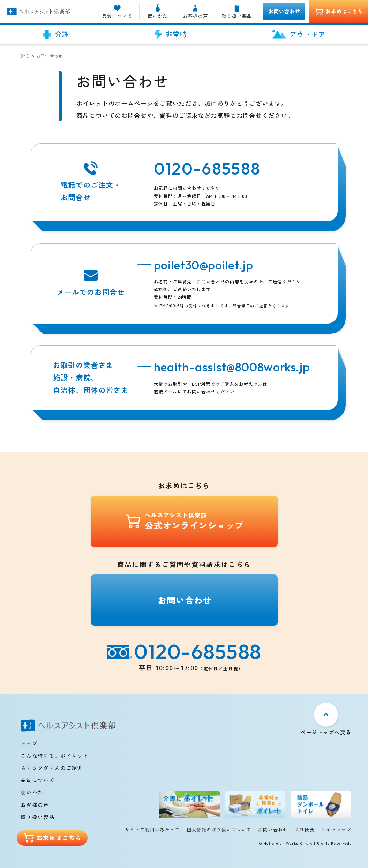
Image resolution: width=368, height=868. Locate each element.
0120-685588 (207, 168)
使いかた (158, 12)
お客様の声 (195, 12)
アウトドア (299, 34)
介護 (56, 34)
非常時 (171, 34)
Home (23, 56)
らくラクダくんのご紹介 (52, 768)
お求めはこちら (339, 12)
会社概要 (305, 829)
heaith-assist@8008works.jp (232, 367)
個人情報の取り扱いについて (219, 829)
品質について (117, 12)
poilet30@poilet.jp (204, 265)
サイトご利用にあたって (152, 829)
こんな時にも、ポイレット (55, 755)
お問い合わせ (285, 11)
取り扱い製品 (237, 12)
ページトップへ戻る (326, 732)
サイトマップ (336, 829)
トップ (29, 743)
